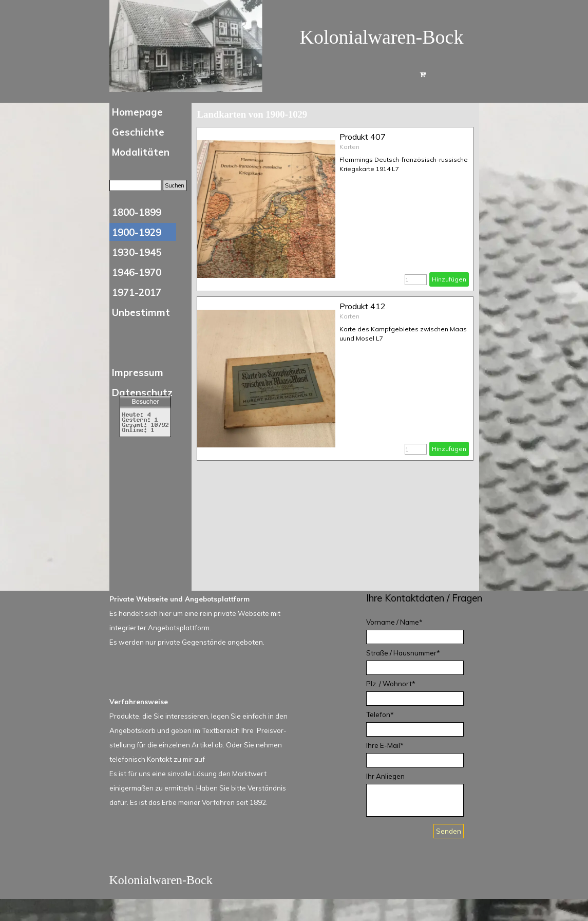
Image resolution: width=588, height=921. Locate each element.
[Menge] (416, 280)
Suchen (175, 185)
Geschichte (138, 132)
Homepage (137, 112)
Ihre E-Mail (385, 745)
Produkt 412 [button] (363, 306)
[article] (335, 209)
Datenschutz (142, 392)
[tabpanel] (430, 598)
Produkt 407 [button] (363, 137)
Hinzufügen (449, 279)
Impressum (138, 372)
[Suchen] (135, 185)
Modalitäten (141, 152)
